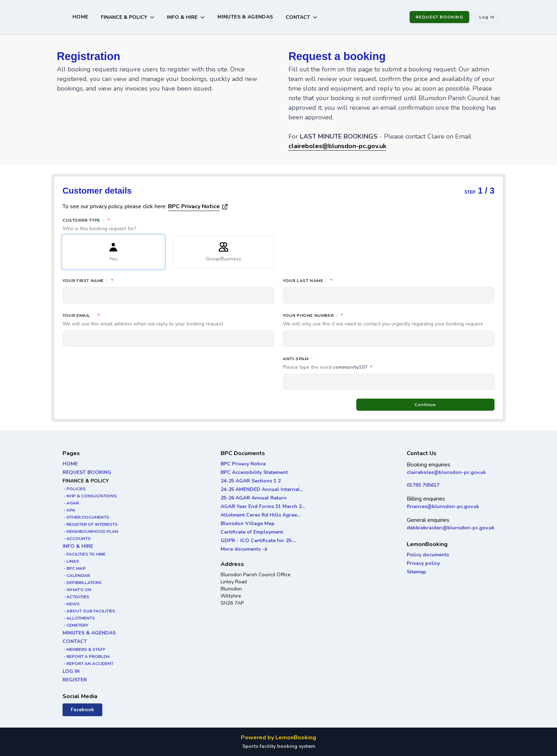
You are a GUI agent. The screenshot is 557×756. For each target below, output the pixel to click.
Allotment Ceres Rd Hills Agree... (260, 515)
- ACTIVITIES (76, 597)
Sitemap (417, 572)
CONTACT (75, 641)
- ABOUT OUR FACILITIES (89, 611)
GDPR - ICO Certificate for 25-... (258, 541)
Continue (425, 405)
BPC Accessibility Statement (254, 472)
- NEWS (71, 604)
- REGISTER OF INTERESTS (90, 524)
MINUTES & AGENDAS (245, 17)
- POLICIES (74, 489)
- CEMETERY (75, 625)
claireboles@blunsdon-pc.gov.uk (446, 472)
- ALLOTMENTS (79, 618)
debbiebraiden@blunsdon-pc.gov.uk (451, 528)
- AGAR (71, 503)
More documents (244, 549)
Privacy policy (423, 563)
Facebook (82, 710)
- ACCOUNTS (77, 539)
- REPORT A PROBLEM (86, 657)
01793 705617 (423, 485)
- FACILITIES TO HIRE (84, 554)
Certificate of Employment (252, 532)
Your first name (119, 280)
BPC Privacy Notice (194, 206)
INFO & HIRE (78, 546)
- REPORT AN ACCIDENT (88, 664)
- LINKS (71, 561)
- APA (69, 510)
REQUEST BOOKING (439, 17)
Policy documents (428, 555)
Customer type (278, 225)
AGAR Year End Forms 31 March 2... (263, 506)
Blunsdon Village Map (248, 523)
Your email (168, 320)
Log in (487, 17)
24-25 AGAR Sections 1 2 (251, 481)
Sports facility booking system (279, 746)
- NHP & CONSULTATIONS (90, 496)
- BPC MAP (74, 568)
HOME (80, 17)
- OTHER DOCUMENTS (86, 517)
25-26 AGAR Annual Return (254, 498)
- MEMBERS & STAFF (84, 649)
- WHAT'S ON (77, 590)
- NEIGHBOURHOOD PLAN (90, 531)
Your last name (339, 280)
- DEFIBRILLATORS (82, 583)
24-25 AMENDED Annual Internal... (262, 489)
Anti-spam (359, 363)
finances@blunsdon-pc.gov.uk (443, 506)
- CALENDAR (76, 576)
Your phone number (389, 320)
